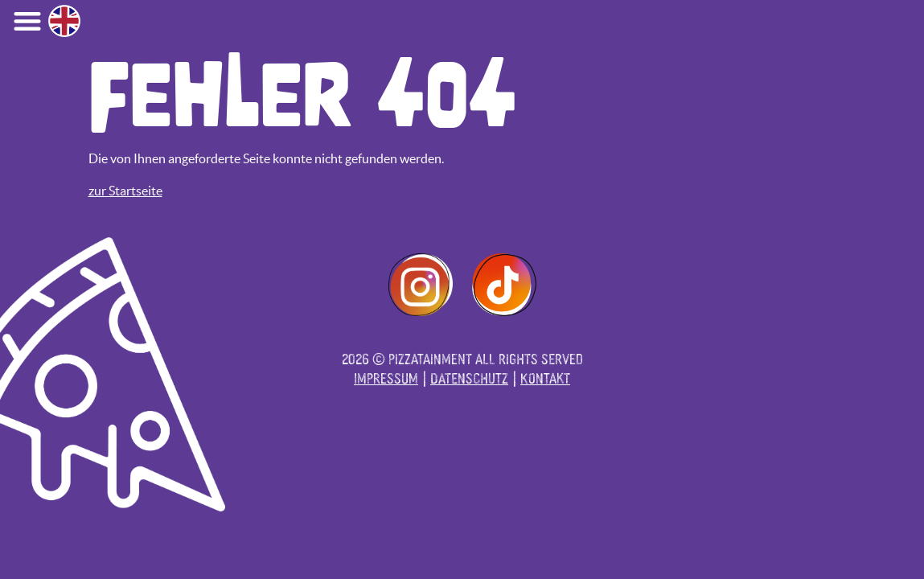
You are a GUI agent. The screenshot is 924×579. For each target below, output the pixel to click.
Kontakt (545, 377)
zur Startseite (125, 191)
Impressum (386, 377)
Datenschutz (469, 377)
